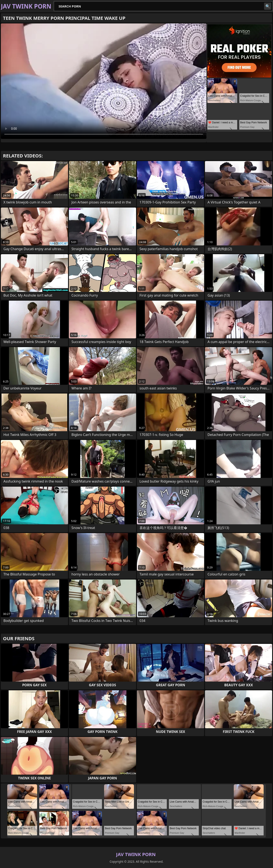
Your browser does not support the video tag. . (104, 81)
